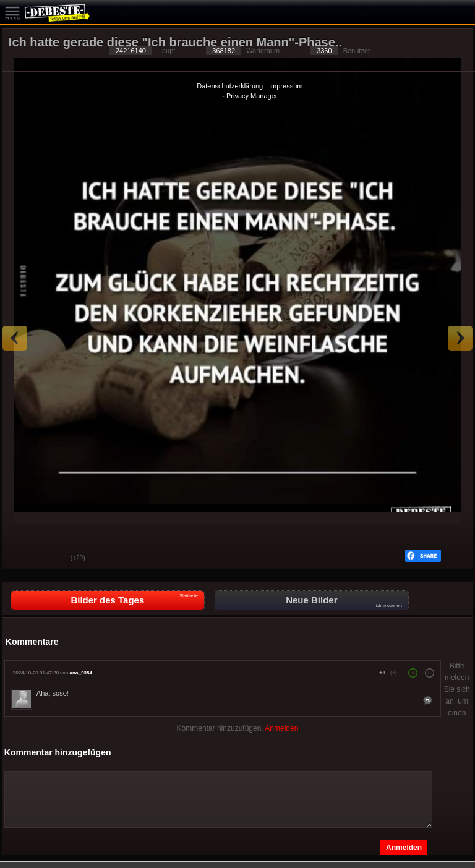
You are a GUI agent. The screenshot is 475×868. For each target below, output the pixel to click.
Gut (21, 559)
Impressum (286, 86)
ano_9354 (80, 673)
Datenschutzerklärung (230, 86)
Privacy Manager (252, 96)
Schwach (52, 559)
